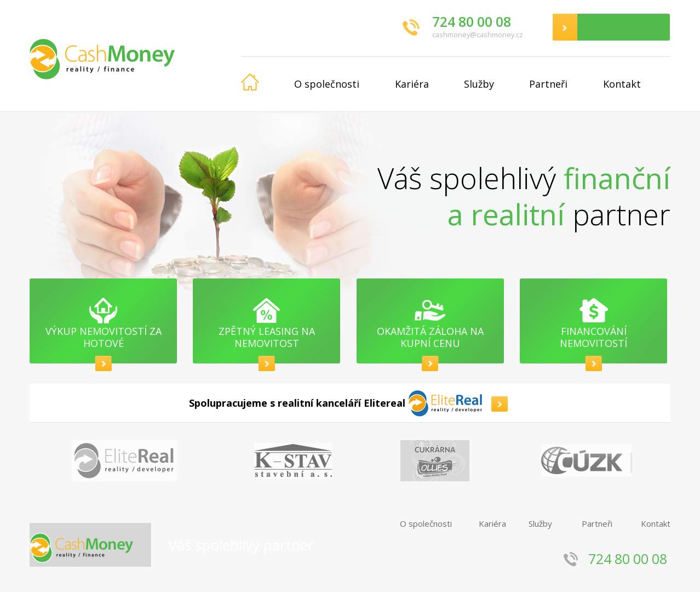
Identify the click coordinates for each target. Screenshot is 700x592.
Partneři (548, 84)
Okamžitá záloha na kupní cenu (430, 337)
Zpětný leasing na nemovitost (267, 337)
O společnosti (327, 84)
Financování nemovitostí (593, 337)
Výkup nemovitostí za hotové (104, 337)
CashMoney (135, 56)
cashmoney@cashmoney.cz (478, 35)
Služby (479, 84)
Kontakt (622, 84)
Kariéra (412, 84)
